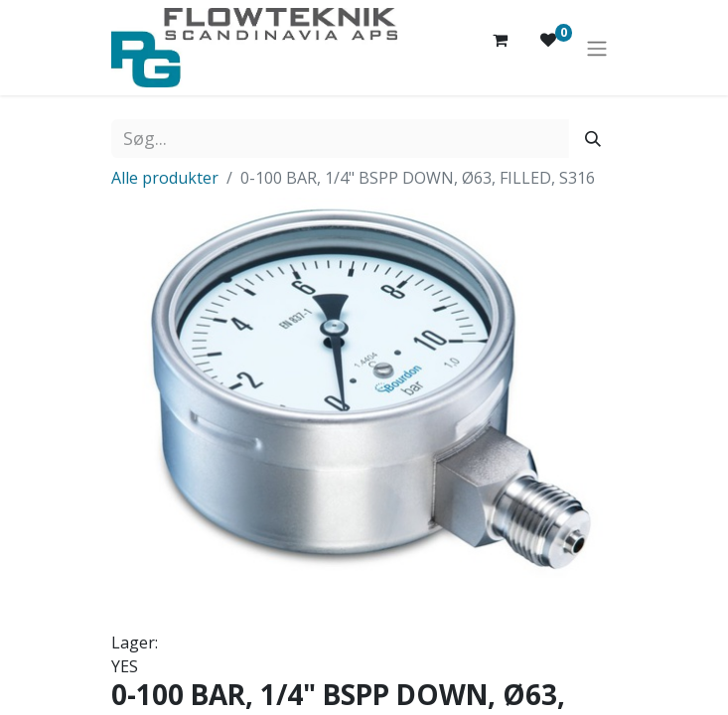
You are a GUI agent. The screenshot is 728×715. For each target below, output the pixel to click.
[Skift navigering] (597, 48)
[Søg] (593, 139)
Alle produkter (165, 178)
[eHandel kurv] (501, 48)
